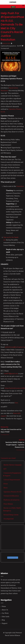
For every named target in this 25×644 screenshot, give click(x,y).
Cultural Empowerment (12, 480)
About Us (5, 610)
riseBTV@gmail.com (11, 373)
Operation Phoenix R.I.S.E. (12, 492)
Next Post (12, 444)
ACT (5, 469)
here (16, 403)
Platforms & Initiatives (11, 500)
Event (5, 484)
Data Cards (6, 616)
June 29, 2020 (6, 43)
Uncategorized (5, 48)
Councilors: (20, 186)
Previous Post (12, 430)
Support (5, 623)
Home (4, 606)
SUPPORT (13, 7)
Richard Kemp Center (11, 515)
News (5, 488)
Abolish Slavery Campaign (12, 465)
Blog (3, 620)
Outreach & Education (11, 496)
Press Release (8, 504)
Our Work (5, 613)
